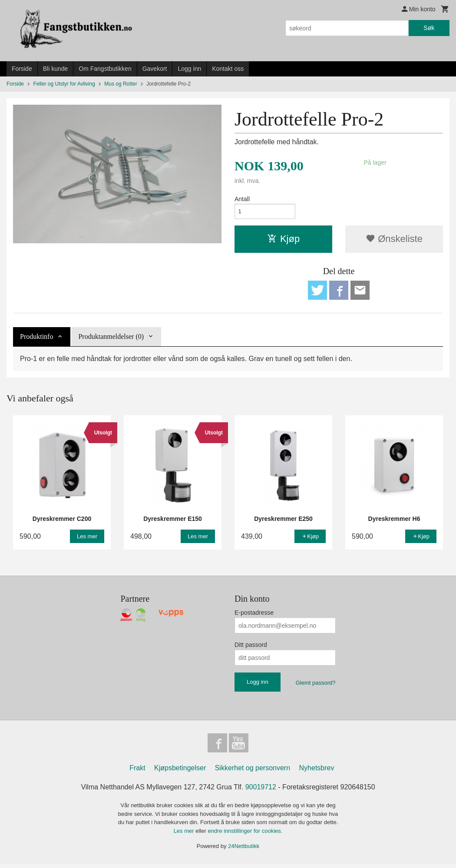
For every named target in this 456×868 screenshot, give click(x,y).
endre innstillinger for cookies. (245, 835)
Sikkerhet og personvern (253, 772)
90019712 (261, 791)
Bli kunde (56, 69)
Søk (429, 28)
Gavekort (155, 69)
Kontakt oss (228, 69)
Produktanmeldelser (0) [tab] (111, 340)
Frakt (137, 772)
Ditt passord (251, 648)
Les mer (185, 835)
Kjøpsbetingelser (180, 772)
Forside (22, 69)
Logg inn (189, 69)
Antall (242, 199)
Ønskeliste (394, 240)
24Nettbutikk (244, 850)
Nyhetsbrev (317, 772)
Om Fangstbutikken (105, 69)
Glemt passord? (316, 686)
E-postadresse (254, 616)
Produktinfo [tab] (36, 340)
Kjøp (283, 240)
